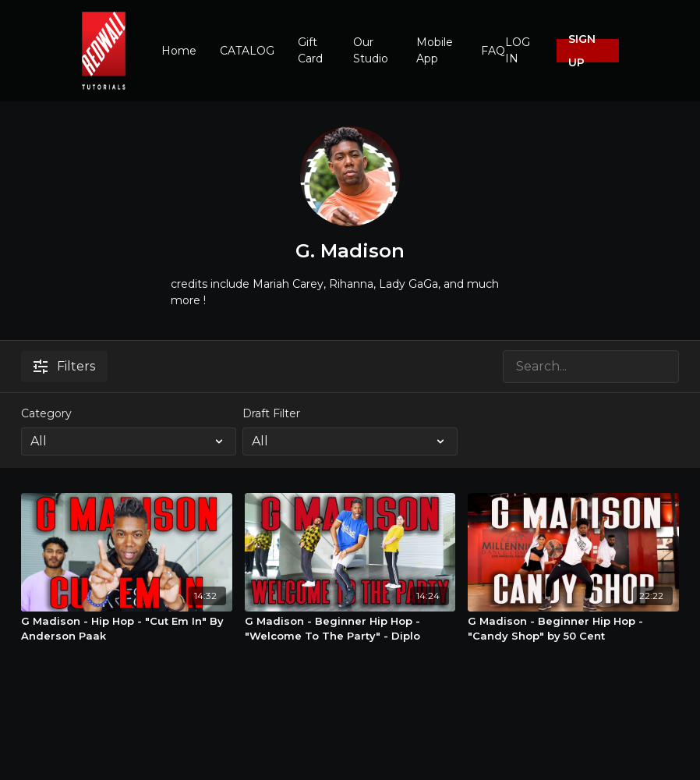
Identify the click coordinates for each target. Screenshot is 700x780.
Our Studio (371, 50)
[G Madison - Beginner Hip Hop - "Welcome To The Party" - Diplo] (350, 629)
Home (179, 51)
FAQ (493, 51)
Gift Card (310, 50)
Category (46, 413)
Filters (64, 366)
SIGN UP (582, 51)
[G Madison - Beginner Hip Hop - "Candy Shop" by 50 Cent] (573, 629)
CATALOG (247, 51)
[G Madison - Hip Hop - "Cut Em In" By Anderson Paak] (127, 629)
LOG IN (518, 50)
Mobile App (435, 50)
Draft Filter (271, 413)
